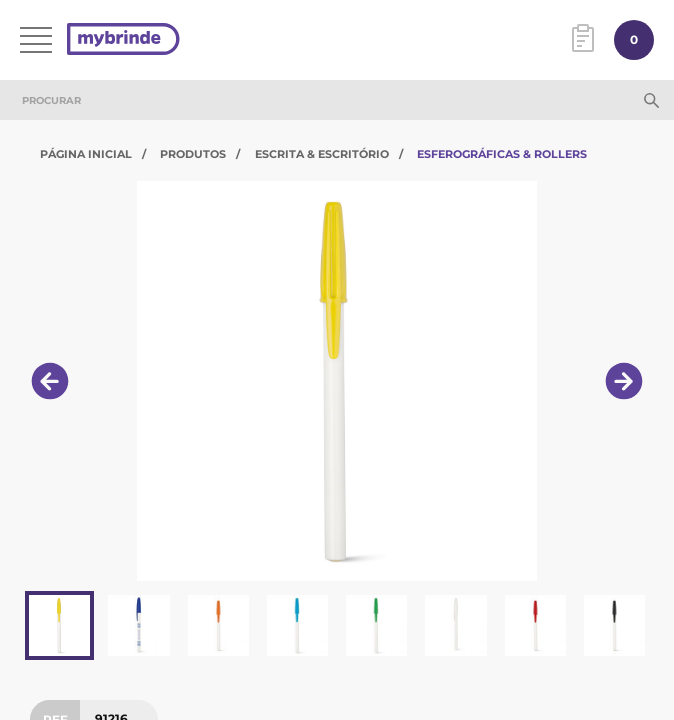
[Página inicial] (123, 40)
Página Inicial (86, 154)
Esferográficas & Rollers (502, 154)
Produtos (193, 154)
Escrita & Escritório (322, 154)
